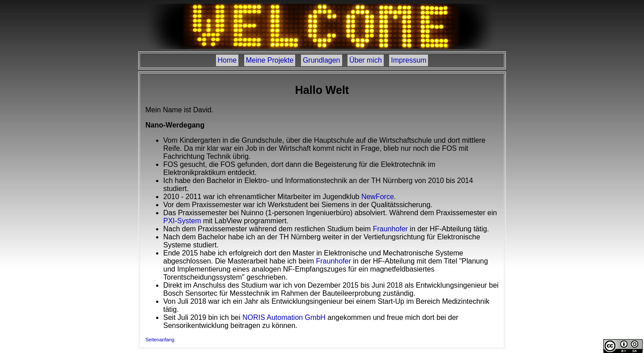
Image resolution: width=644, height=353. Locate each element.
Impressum (409, 60)
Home (227, 60)
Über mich (366, 60)
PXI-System (182, 221)
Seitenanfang (160, 340)
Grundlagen (322, 60)
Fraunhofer (390, 229)
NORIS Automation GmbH (284, 317)
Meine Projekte (270, 60)
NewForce (378, 197)
